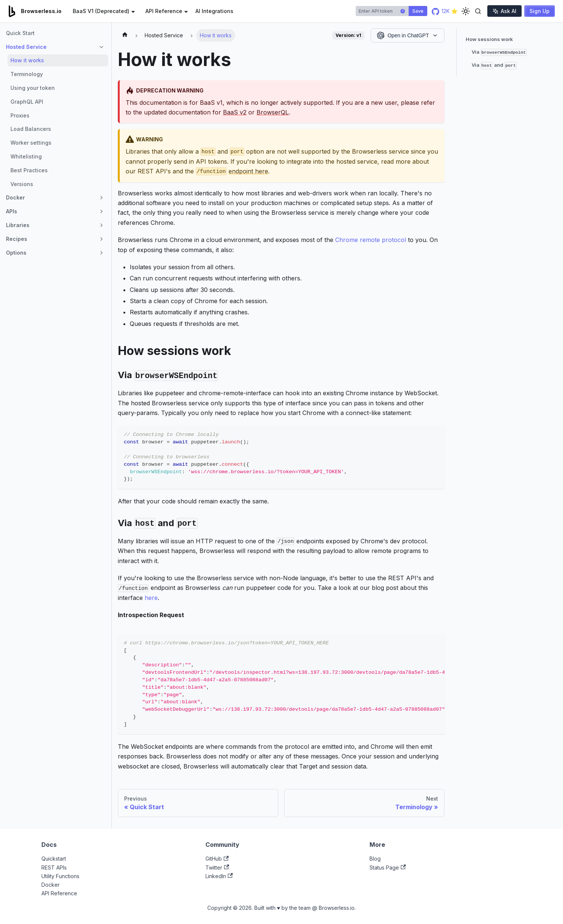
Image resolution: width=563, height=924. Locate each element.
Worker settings (31, 143)
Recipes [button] (17, 239)
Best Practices (29, 170)
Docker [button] (15, 197)
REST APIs (54, 868)
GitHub (217, 859)
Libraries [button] (18, 225)
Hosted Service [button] (26, 47)
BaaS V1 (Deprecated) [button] (101, 11)
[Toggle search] (478, 11)
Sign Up (540, 11)
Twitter (217, 868)
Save (418, 11)
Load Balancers (31, 129)
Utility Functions (60, 876)
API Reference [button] (164, 11)
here (151, 598)
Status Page (388, 868)
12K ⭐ (445, 11)
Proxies (20, 115)
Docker (51, 885)
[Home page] (125, 35)
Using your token (33, 88)
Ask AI (504, 11)
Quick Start (20, 33)
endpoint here (248, 171)
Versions (22, 184)
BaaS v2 (235, 112)
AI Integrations (214, 11)
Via (499, 52)
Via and (494, 65)
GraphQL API (27, 102)
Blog (375, 859)
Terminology (27, 74)
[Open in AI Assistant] (407, 35)
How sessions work (489, 39)
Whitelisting (26, 156)
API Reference (59, 893)
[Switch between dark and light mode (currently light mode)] (466, 11)
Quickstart (54, 859)
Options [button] (16, 253)
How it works (27, 60)
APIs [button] (12, 211)
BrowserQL (273, 112)
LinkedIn (219, 876)
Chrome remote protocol (371, 240)
